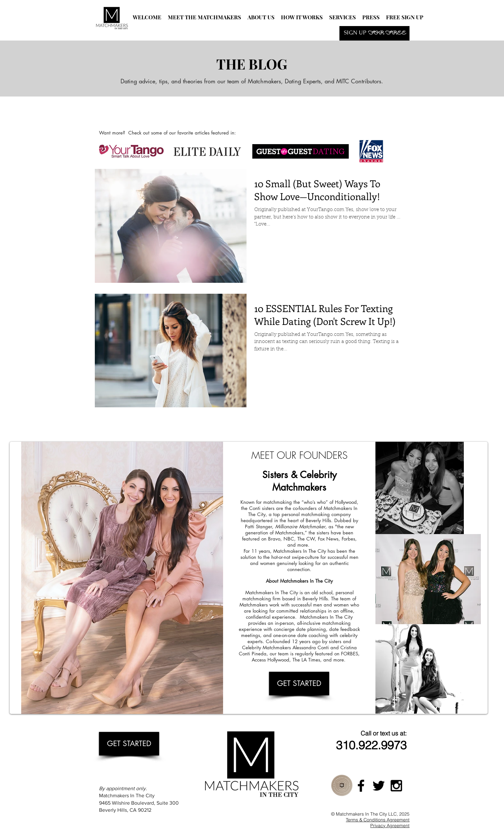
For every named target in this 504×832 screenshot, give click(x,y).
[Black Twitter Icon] (379, 786)
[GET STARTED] (299, 684)
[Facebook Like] (180, 113)
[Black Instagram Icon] (396, 786)
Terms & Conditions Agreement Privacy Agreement (378, 823)
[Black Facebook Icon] (361, 786)
